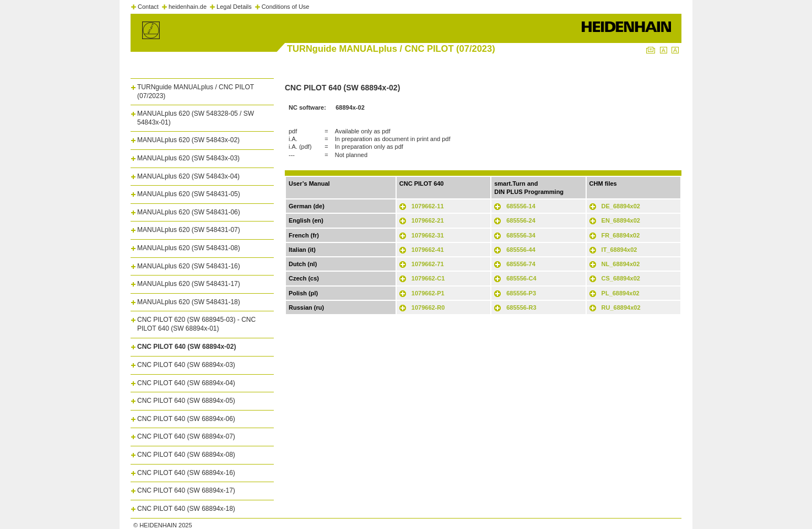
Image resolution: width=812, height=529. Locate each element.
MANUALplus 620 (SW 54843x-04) (188, 176)
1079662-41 (428, 250)
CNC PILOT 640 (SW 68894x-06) (186, 419)
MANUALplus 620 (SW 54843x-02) (188, 140)
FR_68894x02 (621, 235)
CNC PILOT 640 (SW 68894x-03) (186, 365)
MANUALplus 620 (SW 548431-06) (189, 212)
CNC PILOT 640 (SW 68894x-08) (186, 455)
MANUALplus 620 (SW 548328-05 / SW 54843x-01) (196, 118)
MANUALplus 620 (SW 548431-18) (189, 302)
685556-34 (521, 235)
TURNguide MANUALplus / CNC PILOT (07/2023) (196, 91)
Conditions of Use (286, 7)
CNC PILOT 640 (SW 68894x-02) (186, 347)
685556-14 (521, 206)
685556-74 (521, 264)
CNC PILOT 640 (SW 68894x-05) (186, 401)
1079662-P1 (428, 293)
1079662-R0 (428, 307)
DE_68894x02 (621, 206)
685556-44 (521, 250)
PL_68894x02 (621, 293)
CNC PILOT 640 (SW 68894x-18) (186, 509)
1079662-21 (428, 220)
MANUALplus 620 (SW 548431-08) (189, 248)
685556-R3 (521, 307)
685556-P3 (521, 293)
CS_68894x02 (621, 278)
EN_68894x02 (621, 220)
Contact (148, 7)
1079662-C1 (428, 278)
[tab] (202, 89)
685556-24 (521, 220)
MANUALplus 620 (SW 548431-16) (189, 266)
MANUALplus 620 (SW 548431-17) (189, 284)
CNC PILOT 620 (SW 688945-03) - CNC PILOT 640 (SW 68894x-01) (196, 324)
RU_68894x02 (621, 307)
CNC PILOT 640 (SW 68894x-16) (186, 473)
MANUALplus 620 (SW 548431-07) (189, 230)
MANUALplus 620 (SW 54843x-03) (188, 158)
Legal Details (234, 7)
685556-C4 (521, 278)
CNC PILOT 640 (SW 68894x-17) (186, 490)
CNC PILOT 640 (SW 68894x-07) (186, 436)
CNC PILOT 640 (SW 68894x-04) (186, 383)
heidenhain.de (188, 7)
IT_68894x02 (619, 250)
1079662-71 (428, 264)
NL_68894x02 (621, 264)
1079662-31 (428, 235)
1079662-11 (428, 206)
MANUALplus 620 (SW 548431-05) (189, 194)
